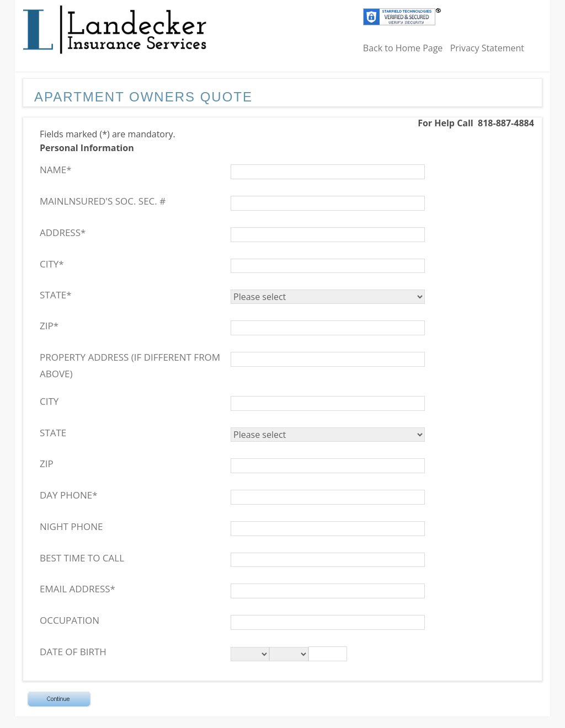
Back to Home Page (403, 48)
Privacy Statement (487, 48)
